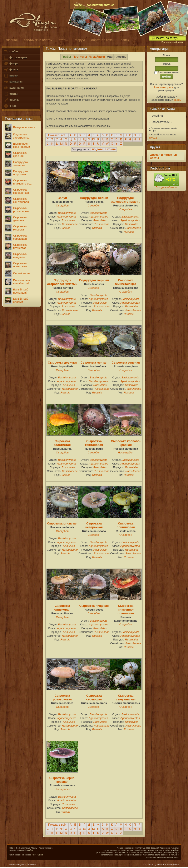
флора (11, 64)
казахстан (13, 82)
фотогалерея (15, 58)
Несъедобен (126, 452)
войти (78, 5)
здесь (177, 100)
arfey (30, 850)
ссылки (12, 100)
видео (11, 76)
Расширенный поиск (173, 42)
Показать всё (57, 135)
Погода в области (166, 187)
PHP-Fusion (37, 855)
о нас (10, 106)
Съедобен (62, 206)
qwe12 (153, 138)
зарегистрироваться (101, 5)
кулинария (14, 88)
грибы (11, 52)
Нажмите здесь (164, 87)
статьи (11, 94)
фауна (11, 70)
